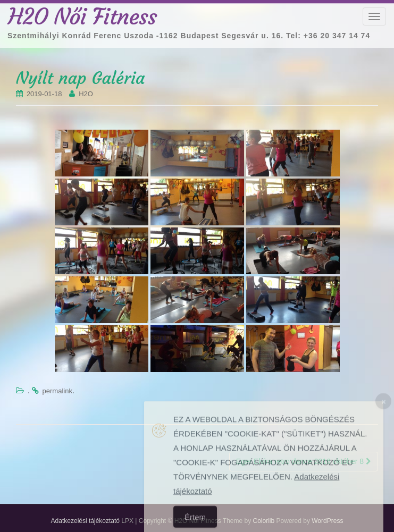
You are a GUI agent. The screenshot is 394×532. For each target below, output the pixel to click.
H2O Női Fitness (82, 16)
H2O (86, 94)
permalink (57, 391)
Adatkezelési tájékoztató (85, 521)
